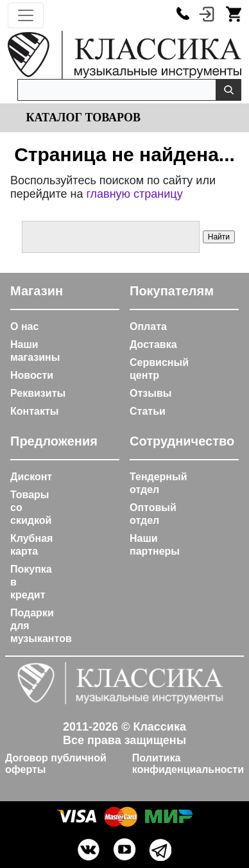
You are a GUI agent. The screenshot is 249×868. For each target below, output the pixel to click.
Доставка (153, 344)
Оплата (148, 326)
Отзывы (150, 393)
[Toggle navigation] (26, 15)
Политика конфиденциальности (188, 764)
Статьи (148, 411)
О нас (24, 326)
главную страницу (134, 194)
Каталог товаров (82, 117)
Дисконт (31, 477)
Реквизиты (38, 393)
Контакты (34, 411)
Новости (32, 375)
